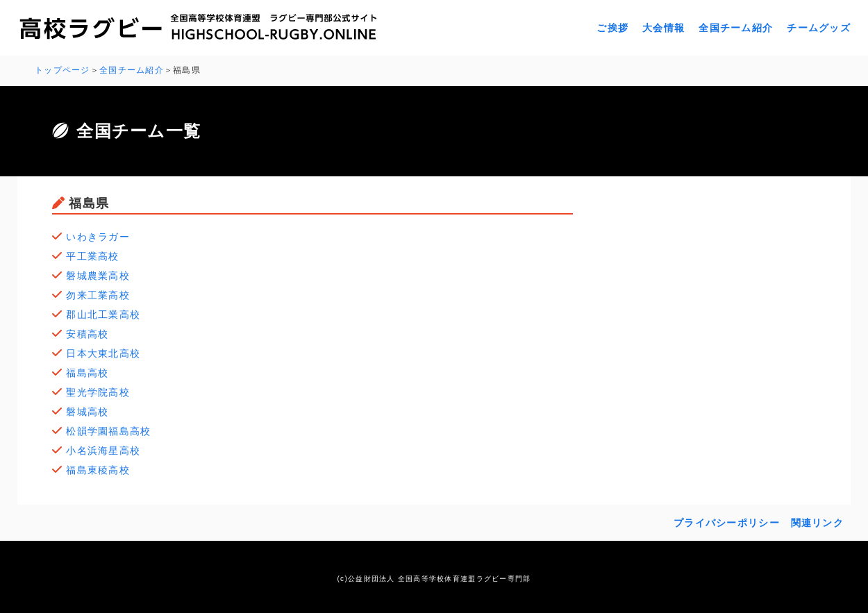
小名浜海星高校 (103, 451)
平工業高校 (92, 256)
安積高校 (87, 334)
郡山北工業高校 (103, 314)
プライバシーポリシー (727, 523)
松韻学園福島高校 (108, 431)
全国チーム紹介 (736, 28)
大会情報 (663, 28)
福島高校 (87, 373)
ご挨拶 (612, 28)
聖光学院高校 (98, 392)
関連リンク (817, 523)
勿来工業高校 (98, 295)
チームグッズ (819, 28)
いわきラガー (98, 237)
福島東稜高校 (98, 470)
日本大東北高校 (103, 353)
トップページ (62, 70)
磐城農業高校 (98, 276)
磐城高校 (87, 412)
